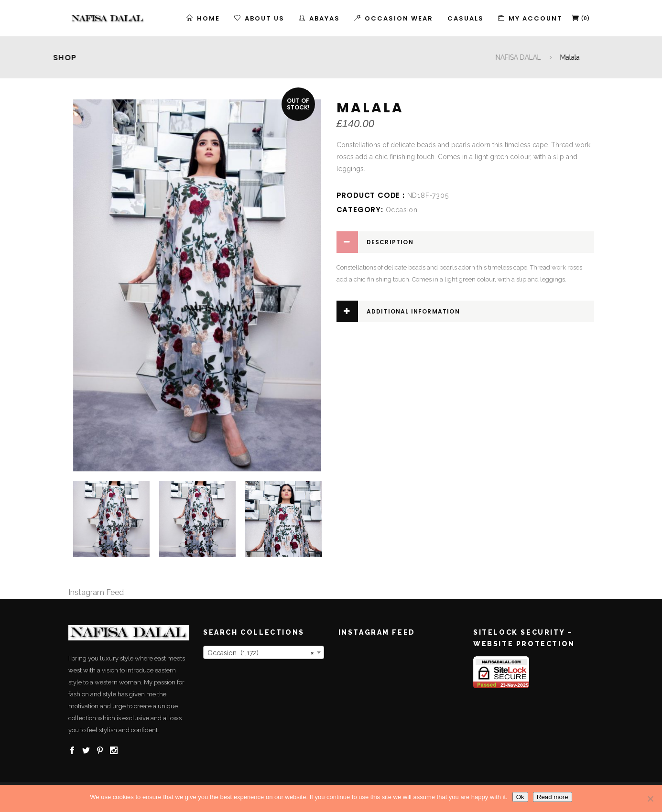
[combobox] (264, 652)
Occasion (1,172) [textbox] (261, 653)
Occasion (402, 210)
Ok (520, 797)
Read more (553, 797)
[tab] (465, 242)
